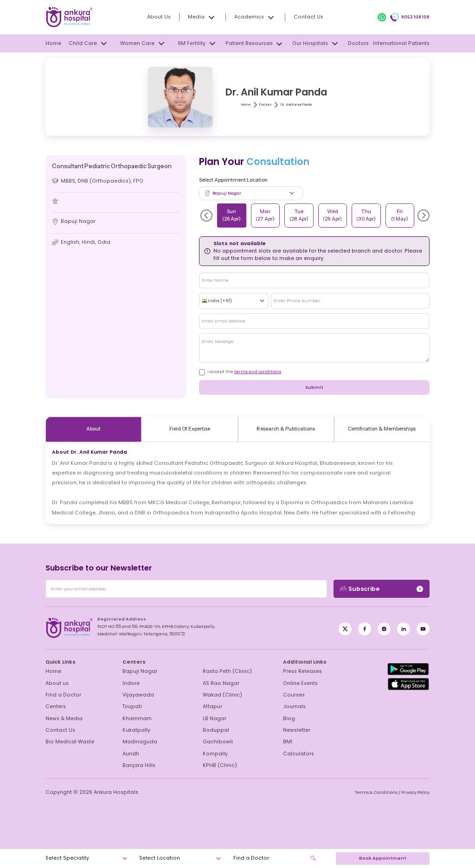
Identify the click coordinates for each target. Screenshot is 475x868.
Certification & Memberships (382, 429)
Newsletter (295, 730)
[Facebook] (345, 629)
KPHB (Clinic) (218, 766)
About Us (165, 17)
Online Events (299, 684)
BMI (288, 742)
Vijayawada (135, 695)
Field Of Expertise (189, 429)
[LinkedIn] (404, 629)
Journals (292, 707)
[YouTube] (423, 629)
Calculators (296, 754)
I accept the (241, 371)
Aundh (130, 754)
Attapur (212, 707)
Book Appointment (382, 858)
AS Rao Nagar (218, 684)
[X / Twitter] (365, 629)
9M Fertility (199, 43)
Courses (292, 695)
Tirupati (132, 707)
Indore (130, 684)
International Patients (404, 44)
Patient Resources (257, 44)
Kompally (214, 754)
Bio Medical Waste (67, 742)
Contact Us (305, 17)
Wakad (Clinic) (219, 695)
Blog (288, 719)
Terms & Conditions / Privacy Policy (394, 792)
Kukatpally (135, 730)
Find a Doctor (61, 695)
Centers (55, 707)
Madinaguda (137, 742)
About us (56, 684)
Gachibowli (215, 742)
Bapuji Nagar (138, 672)
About (93, 429)
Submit (314, 387)
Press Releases (300, 672)
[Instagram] (384, 629)
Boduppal (214, 730)
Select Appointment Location (233, 180)
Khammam (135, 719)
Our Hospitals (318, 43)
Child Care (90, 43)
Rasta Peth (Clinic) (223, 672)
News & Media (62, 719)
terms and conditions (254, 371)
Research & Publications (286, 429)
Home (52, 44)
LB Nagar (213, 719)
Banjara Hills (137, 766)
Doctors (361, 44)
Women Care (144, 43)
